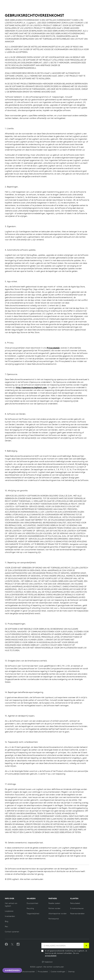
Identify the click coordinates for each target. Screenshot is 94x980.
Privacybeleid (53, 348)
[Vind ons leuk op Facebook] (6, 944)
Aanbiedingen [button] (12, 970)
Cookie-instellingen (58, 972)
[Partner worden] (54, 908)
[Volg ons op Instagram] (18, 944)
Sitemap (71, 972)
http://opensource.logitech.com (31, 387)
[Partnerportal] (54, 919)
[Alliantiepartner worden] (58, 914)
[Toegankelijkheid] (33, 914)
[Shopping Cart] (85, 3)
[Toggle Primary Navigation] (91, 3)
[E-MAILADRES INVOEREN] (62, 946)
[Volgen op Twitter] (12, 944)
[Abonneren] (86, 946)
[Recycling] (30, 908)
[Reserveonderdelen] (77, 914)
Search (69, 3)
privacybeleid (51, 956)
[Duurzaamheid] (32, 903)
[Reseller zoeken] (54, 903)
